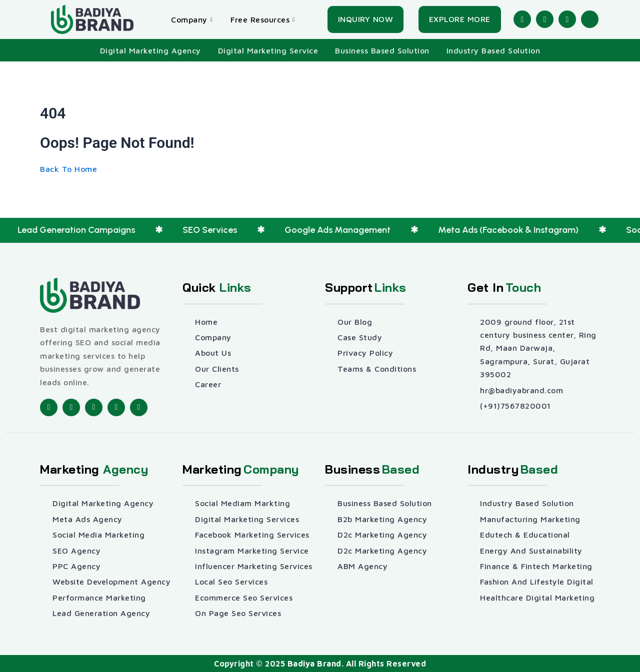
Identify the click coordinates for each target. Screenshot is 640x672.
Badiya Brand (314, 664)
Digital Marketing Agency (150, 50)
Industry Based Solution (493, 50)
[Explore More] (460, 19)
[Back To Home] (68, 169)
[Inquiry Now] (366, 19)
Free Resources (263, 19)
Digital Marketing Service (268, 50)
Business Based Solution (382, 50)
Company (192, 19)
